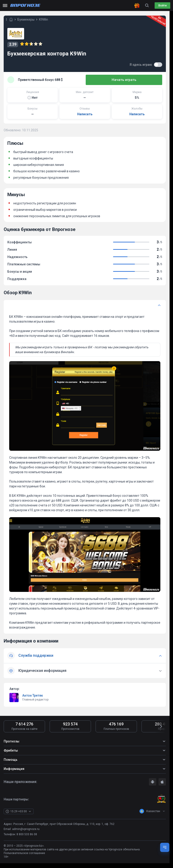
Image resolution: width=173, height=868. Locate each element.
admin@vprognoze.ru (26, 830)
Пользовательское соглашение (24, 854)
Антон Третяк (33, 696)
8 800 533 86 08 (27, 835)
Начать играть (139, 80)
